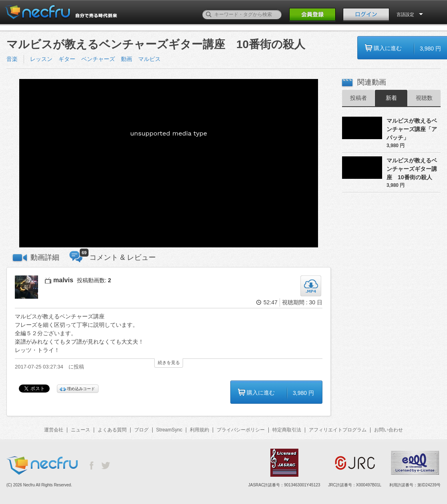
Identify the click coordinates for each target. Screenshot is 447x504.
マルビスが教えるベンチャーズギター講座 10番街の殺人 (412, 169)
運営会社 (54, 430)
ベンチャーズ (98, 59)
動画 (127, 59)
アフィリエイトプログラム (338, 430)
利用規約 (199, 430)
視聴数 (424, 98)
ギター (67, 59)
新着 (391, 98)
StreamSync (169, 430)
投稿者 (358, 98)
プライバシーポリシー (241, 430)
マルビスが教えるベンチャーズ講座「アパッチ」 (412, 129)
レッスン (41, 59)
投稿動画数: (94, 280)
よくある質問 (112, 430)
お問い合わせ (389, 430)
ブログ (141, 430)
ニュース (81, 430)
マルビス (149, 59)
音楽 (12, 59)
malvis (63, 280)
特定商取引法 (287, 430)
